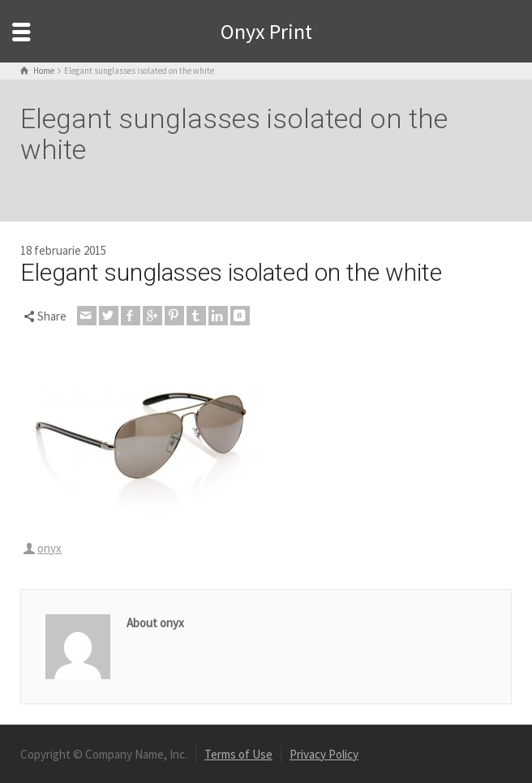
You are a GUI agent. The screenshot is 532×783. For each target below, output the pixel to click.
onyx (49, 548)
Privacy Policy (324, 754)
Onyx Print (266, 31)
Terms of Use (238, 754)
